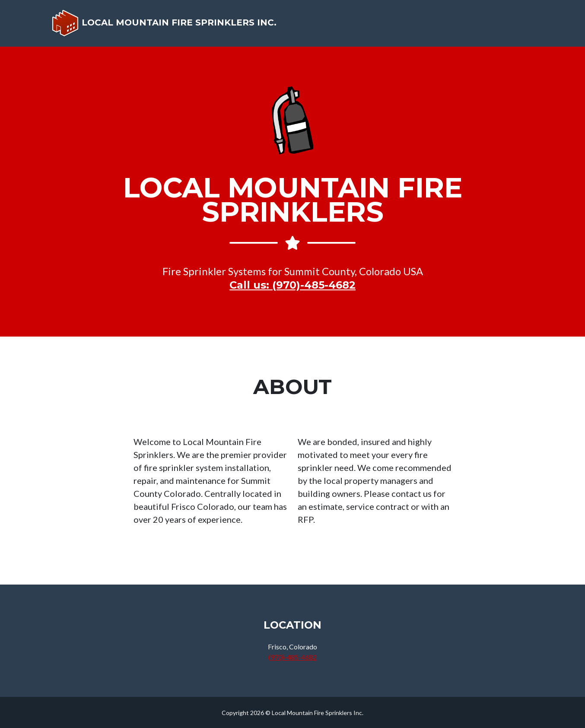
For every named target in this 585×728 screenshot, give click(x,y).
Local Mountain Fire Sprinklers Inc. (166, 26)
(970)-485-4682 (292, 657)
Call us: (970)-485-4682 (292, 285)
